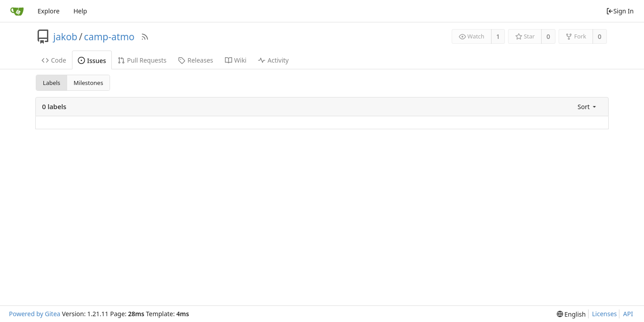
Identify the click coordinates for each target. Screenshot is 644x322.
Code (54, 60)
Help (80, 11)
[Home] (17, 11)
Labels (52, 83)
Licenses (605, 314)
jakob (65, 37)
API (628, 314)
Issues (92, 61)
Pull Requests (142, 60)
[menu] (588, 107)
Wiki (236, 60)
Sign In (620, 11)
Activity (273, 60)
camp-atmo (109, 37)
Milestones (89, 83)
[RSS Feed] (145, 37)
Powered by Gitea (35, 314)
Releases (195, 60)
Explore (49, 11)
